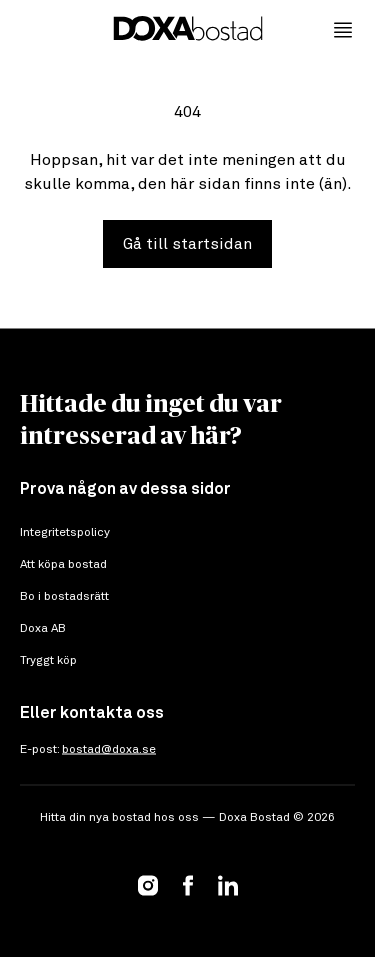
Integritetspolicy (65, 533)
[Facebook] (188, 885)
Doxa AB (43, 629)
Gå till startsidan (187, 244)
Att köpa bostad (63, 565)
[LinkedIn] (228, 885)
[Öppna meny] (343, 30)
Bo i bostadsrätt (64, 597)
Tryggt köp (48, 661)
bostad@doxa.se (109, 750)
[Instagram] (148, 885)
